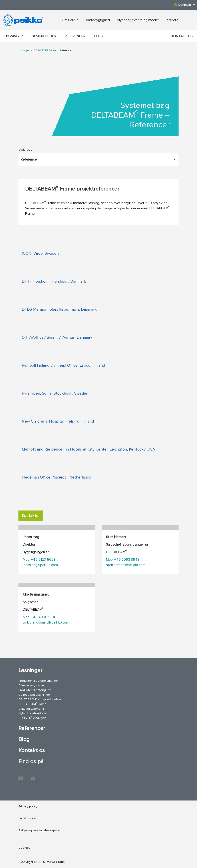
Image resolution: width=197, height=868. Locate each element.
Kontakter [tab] (31, 516)
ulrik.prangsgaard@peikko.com (46, 622)
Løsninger (14, 36)
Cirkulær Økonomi (31, 709)
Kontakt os (182, 36)
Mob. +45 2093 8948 (123, 560)
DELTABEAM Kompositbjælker (40, 699)
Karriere (172, 20)
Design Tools (44, 36)
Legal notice (27, 818)
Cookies (24, 848)
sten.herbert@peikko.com (126, 565)
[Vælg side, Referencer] (98, 160)
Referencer (75, 36)
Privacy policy (28, 806)
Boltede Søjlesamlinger (35, 695)
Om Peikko (70, 20)
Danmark (184, 5)
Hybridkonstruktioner (33, 713)
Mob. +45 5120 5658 (39, 560)
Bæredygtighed (98, 20)
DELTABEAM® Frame (45, 51)
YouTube (21, 776)
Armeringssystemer (32, 685)
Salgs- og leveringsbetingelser (39, 830)
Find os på (31, 762)
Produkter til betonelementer (38, 681)
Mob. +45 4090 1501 (39, 617)
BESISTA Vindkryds (32, 718)
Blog (99, 36)
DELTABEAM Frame (32, 704)
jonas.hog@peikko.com (40, 565)
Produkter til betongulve (35, 690)
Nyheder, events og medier (138, 20)
